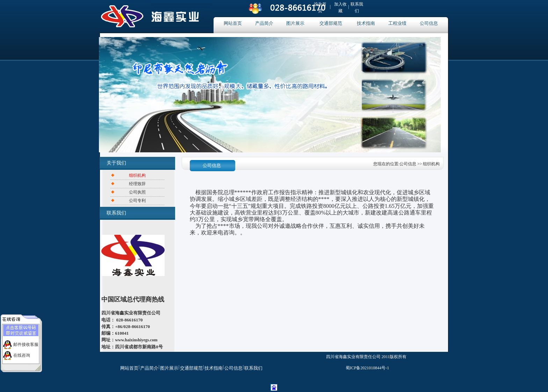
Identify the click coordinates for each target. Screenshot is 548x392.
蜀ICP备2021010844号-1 (367, 368)
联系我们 (253, 368)
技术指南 (366, 23)
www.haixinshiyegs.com (136, 340)
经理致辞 (137, 184)
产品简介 (264, 23)
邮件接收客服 (26, 343)
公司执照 (137, 192)
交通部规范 (331, 23)
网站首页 (233, 23)
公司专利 (137, 201)
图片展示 (295, 23)
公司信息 (429, 23)
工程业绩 (397, 23)
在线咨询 (22, 354)
